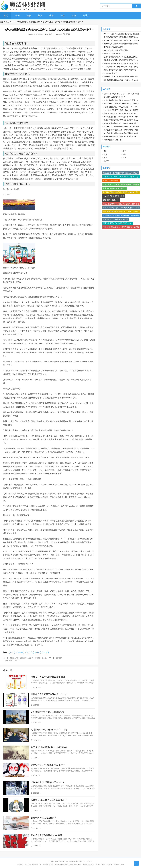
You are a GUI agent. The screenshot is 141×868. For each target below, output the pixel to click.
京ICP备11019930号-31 (84, 861)
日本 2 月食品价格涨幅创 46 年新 (47, 835)
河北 (29, 652)
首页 (6, 15)
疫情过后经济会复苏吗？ (113, 54)
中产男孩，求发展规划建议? (114, 47)
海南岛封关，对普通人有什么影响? (116, 219)
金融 (18, 15)
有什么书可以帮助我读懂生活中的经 (48, 677)
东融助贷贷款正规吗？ (111, 181)
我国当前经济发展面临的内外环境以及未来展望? (121, 173)
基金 (63, 15)
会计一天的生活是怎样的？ (44, 818)
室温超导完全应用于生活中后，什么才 (49, 694)
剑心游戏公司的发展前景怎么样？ (116, 50)
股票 (51, 15)
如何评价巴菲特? (110, 73)
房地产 (86, 15)
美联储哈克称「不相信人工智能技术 (48, 782)
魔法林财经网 (65, 34)
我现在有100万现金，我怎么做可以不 (49, 800)
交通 (45, 652)
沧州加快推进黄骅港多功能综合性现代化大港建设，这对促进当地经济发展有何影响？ (47, 22)
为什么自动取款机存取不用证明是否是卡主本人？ (121, 208)
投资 (40, 15)
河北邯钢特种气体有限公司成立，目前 (49, 730)
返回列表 (59, 658)
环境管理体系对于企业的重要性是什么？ (118, 223)
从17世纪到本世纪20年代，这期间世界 (49, 747)
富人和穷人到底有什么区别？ (114, 97)
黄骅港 (37, 652)
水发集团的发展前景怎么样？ (114, 196)
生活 (12, 652)
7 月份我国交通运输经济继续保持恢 (48, 712)
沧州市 (20, 652)
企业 (74, 15)
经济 (29, 15)
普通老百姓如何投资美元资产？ (114, 188)
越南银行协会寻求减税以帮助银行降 (48, 765)
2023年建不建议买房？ (111, 200)
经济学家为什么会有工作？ (114, 140)
